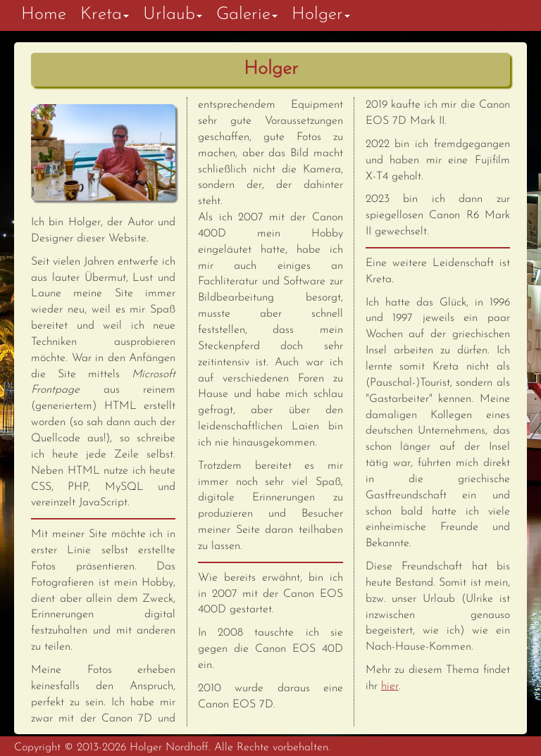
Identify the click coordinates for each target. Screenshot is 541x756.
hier (390, 686)
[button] (105, 15)
